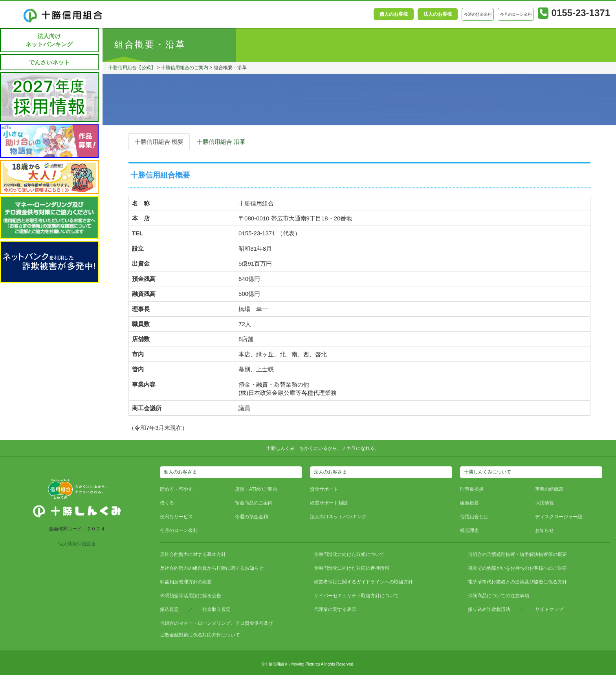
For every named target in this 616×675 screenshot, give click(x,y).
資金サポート (324, 489)
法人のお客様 (438, 14)
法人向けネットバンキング (49, 40)
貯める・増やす (176, 489)
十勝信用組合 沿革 (221, 142)
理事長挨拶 (472, 489)
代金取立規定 (216, 609)
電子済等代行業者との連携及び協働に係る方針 (517, 582)
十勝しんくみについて (488, 472)
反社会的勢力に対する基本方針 (193, 554)
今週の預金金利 (251, 517)
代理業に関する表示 (335, 609)
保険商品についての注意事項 (499, 596)
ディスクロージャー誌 (559, 517)
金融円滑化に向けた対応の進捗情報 (352, 568)
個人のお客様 (394, 14)
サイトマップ (549, 609)
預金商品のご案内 (254, 503)
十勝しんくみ (280, 448)
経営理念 (469, 530)
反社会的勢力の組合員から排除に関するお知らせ (212, 568)
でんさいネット (49, 62)
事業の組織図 (549, 489)
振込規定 (169, 609)
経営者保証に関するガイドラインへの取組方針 (363, 582)
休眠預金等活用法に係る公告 (191, 596)
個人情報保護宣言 (77, 544)
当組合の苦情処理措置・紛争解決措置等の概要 (517, 554)
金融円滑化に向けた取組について (349, 554)
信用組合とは (474, 517)
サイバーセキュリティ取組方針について (356, 596)
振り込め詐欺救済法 (489, 609)
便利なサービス (176, 517)
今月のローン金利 (179, 530)
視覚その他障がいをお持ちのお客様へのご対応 (517, 568)
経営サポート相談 (329, 503)
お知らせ (544, 530)
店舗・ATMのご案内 (256, 489)
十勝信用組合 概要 (159, 142)
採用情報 (544, 503)
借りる (167, 503)
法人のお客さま (330, 472)
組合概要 (469, 503)
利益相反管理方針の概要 (186, 582)
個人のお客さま (180, 472)
